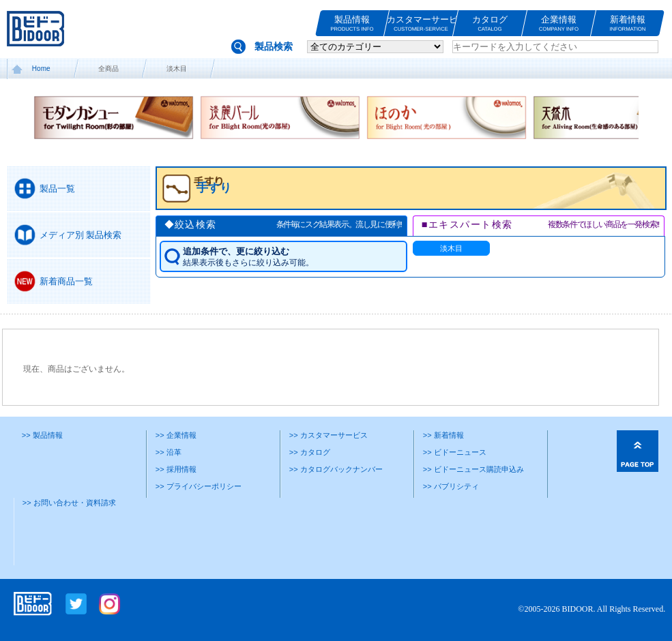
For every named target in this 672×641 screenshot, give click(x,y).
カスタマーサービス (421, 24)
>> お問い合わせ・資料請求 (69, 503)
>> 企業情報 (176, 435)
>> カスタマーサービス (328, 435)
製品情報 (352, 24)
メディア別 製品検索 (81, 235)
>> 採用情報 (176, 469)
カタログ (490, 24)
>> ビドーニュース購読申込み (473, 469)
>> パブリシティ (451, 486)
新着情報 (628, 24)
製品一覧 (57, 189)
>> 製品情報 (42, 435)
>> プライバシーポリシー (199, 486)
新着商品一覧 (66, 281)
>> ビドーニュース (455, 452)
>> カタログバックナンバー (336, 469)
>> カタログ (310, 452)
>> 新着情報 (443, 435)
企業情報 (559, 24)
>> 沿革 (169, 452)
